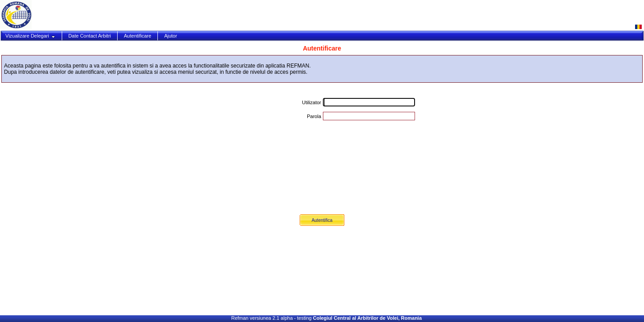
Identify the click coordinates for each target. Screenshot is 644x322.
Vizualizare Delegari (30, 36)
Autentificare (138, 36)
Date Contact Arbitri (90, 36)
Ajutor (171, 36)
